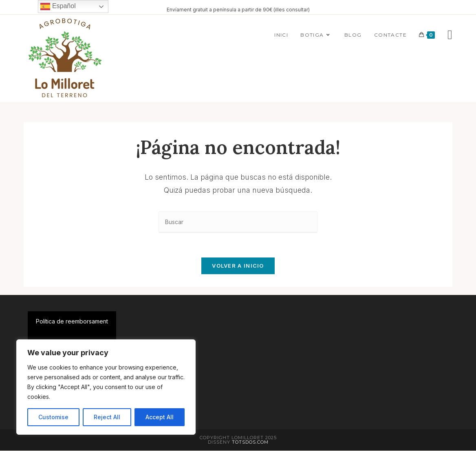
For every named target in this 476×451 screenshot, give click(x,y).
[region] (106, 387)
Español (58, 7)
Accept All (160, 417)
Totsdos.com (250, 442)
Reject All (107, 417)
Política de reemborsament (72, 322)
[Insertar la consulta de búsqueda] (238, 222)
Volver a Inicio (238, 266)
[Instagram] (450, 35)
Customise (53, 417)
